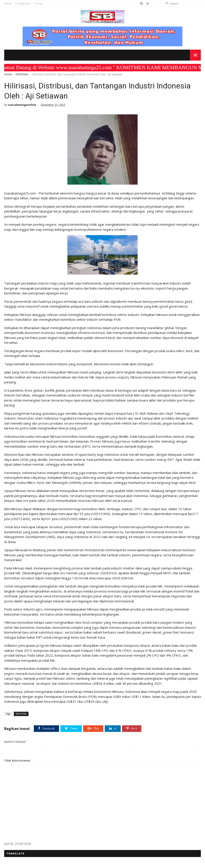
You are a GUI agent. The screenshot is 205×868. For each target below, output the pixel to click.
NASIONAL (22, 74)
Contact (39, 3)
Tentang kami (23, 3)
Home (8, 3)
